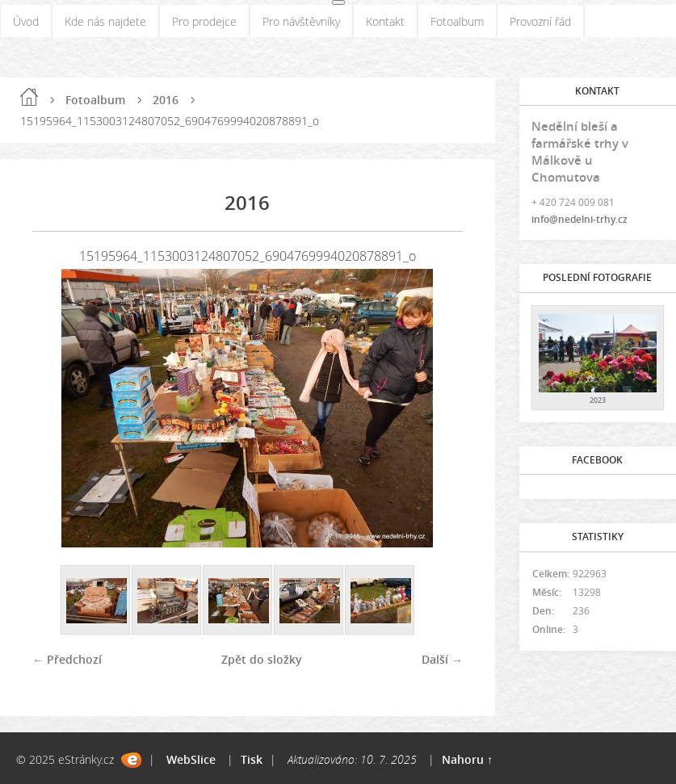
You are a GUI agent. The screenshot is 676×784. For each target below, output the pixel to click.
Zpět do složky (262, 659)
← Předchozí (67, 659)
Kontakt (385, 21)
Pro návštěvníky (301, 21)
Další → (442, 659)
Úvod (26, 21)
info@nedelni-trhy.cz (579, 219)
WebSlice (191, 759)
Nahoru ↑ (467, 759)
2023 (598, 400)
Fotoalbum (457, 21)
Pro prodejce (204, 21)
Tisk (252, 759)
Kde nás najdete (105, 21)
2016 (166, 100)
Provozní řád (540, 21)
